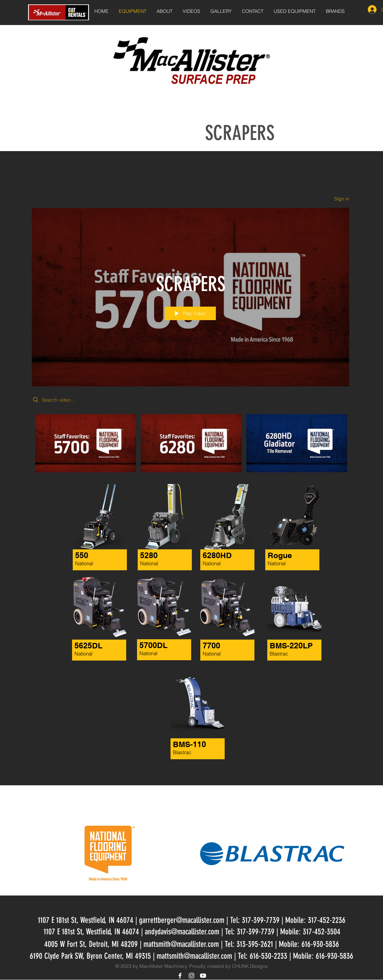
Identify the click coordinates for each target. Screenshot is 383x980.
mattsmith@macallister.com (181, 944)
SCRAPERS (240, 133)
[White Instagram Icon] (191, 976)
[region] (191, 724)
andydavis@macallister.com (182, 932)
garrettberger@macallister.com (182, 920)
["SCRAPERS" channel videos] (190, 448)
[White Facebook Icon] (180, 976)
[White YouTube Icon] (203, 976)
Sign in (342, 199)
